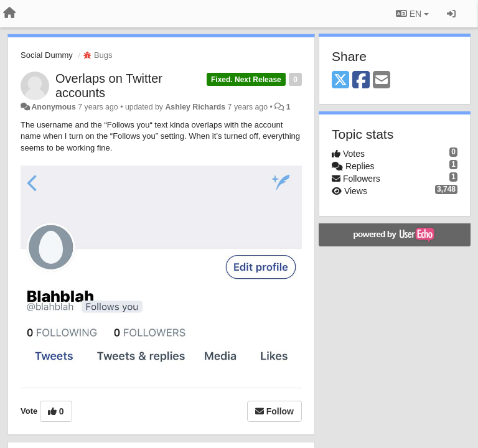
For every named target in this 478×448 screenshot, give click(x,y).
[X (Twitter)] (340, 81)
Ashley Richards (195, 107)
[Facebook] (361, 81)
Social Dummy (47, 55)
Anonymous (53, 107)
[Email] (382, 81)
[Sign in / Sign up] (451, 14)
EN (412, 14)
